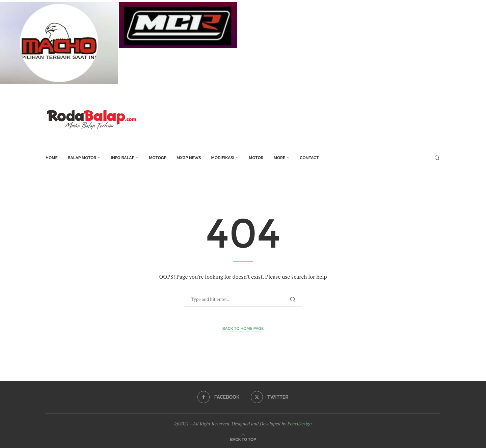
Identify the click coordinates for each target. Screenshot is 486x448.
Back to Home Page (243, 329)
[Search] (437, 158)
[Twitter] (270, 397)
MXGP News (189, 158)
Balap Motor (82, 158)
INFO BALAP (123, 158)
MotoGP (158, 158)
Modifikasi (223, 158)
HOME (52, 158)
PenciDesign (299, 424)
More (280, 158)
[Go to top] (243, 439)
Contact (309, 158)
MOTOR (256, 158)
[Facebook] (218, 397)
